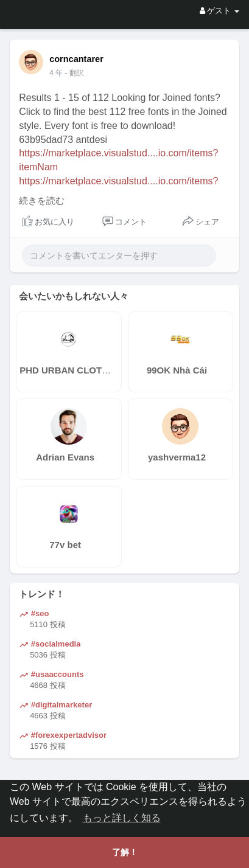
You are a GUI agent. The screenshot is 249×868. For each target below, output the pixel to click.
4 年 (56, 73)
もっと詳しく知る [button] (122, 818)
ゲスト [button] (219, 11)
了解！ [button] (125, 852)
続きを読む (42, 201)
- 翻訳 (75, 73)
